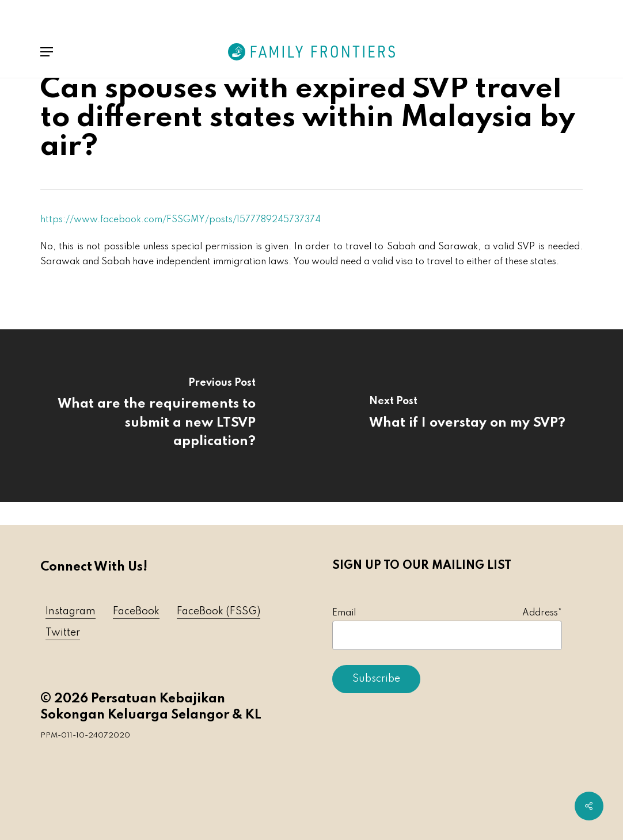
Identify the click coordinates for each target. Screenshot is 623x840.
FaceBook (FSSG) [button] (219, 611)
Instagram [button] (71, 611)
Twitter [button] (63, 633)
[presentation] (420, 728)
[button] (47, 52)
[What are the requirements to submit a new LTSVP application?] (156, 416)
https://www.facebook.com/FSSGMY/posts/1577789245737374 (181, 220)
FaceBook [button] (136, 611)
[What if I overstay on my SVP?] (467, 416)
